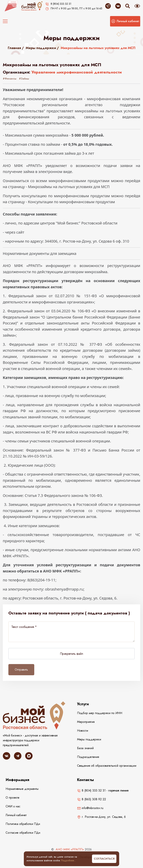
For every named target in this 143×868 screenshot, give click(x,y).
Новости (83, 731)
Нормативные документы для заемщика (40, 253)
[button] (125, 21)
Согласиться (104, 859)
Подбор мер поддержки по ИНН (100, 713)
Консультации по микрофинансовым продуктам (71, 202)
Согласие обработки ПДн (23, 833)
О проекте (12, 798)
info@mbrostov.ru (90, 808)
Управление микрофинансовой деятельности (77, 72)
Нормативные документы (22, 789)
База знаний (85, 748)
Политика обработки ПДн (23, 824)
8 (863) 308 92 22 (92, 799)
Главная (14, 48)
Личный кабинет (16, 815)
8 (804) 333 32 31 (91, 790)
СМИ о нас (13, 806)
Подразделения (88, 757)
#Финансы (10, 79)
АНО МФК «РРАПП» (70, 849)
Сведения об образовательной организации (107, 766)
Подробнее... (68, 861)
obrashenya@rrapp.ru (64, 589)
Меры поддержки (41, 48)
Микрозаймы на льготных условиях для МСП (69, 187)
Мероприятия (86, 722)
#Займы (24, 79)
